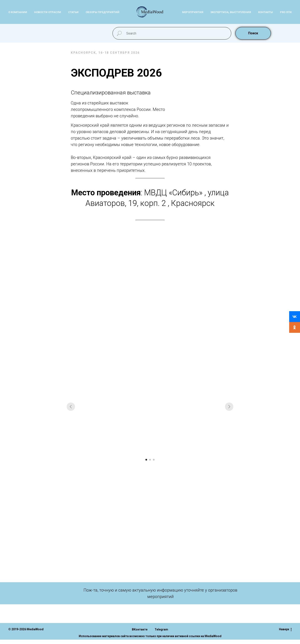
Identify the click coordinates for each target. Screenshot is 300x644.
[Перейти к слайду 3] (154, 460)
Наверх (285, 629)
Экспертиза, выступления (231, 12)
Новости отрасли (48, 12)
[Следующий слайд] (229, 407)
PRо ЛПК (286, 12)
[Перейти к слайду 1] (146, 460)
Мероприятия (193, 12)
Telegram (161, 629)
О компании (18, 12)
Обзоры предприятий (102, 12)
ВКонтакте (140, 629)
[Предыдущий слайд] (71, 407)
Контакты (266, 12)
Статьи (73, 12)
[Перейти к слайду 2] (150, 460)
